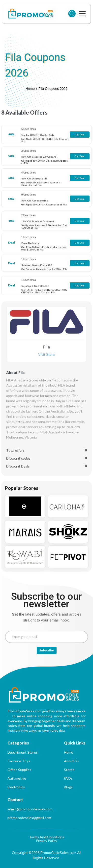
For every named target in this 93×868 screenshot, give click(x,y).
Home (30, 89)
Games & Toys (19, 761)
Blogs (68, 787)
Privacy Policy (46, 841)
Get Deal (80, 134)
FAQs (68, 778)
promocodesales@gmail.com (29, 818)
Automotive (17, 778)
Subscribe (46, 650)
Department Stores (23, 752)
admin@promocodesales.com (30, 809)
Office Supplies (19, 770)
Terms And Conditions (46, 837)
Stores (69, 770)
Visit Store (46, 355)
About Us (71, 761)
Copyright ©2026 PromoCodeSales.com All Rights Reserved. (47, 855)
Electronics (16, 787)
